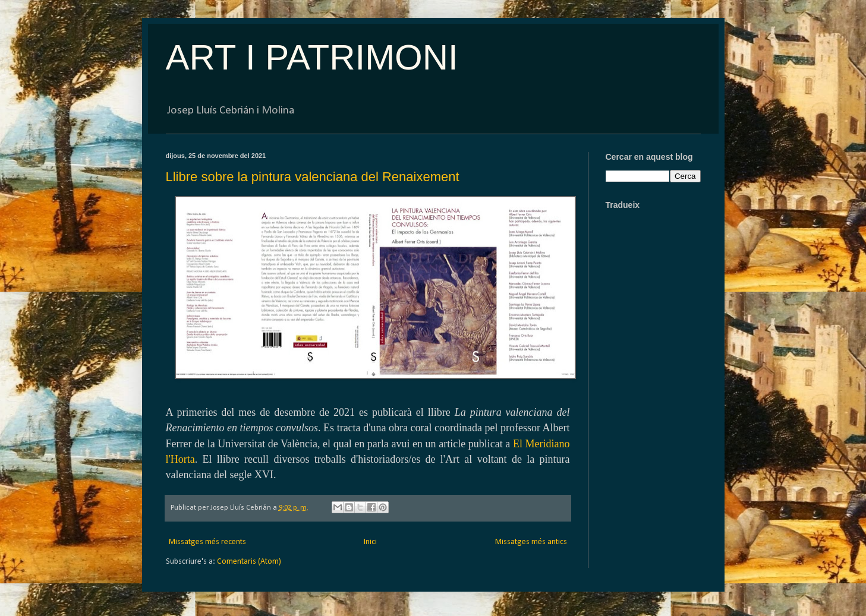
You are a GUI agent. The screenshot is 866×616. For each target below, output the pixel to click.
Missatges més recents (207, 542)
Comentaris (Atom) (249, 562)
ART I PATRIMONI (312, 57)
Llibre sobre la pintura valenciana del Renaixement (313, 177)
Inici (370, 542)
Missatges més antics (531, 542)
